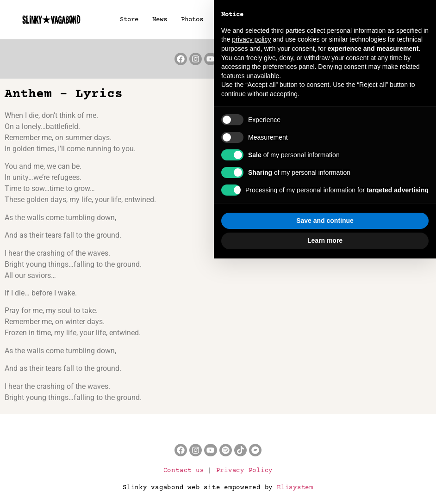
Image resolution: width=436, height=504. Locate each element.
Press (294, 20)
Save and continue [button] (325, 466)
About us (374, 20)
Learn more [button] (325, 486)
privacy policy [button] (251, 285)
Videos (228, 20)
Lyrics (329, 20)
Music (262, 20)
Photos (192, 20)
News (159, 20)
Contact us (184, 471)
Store (129, 20)
